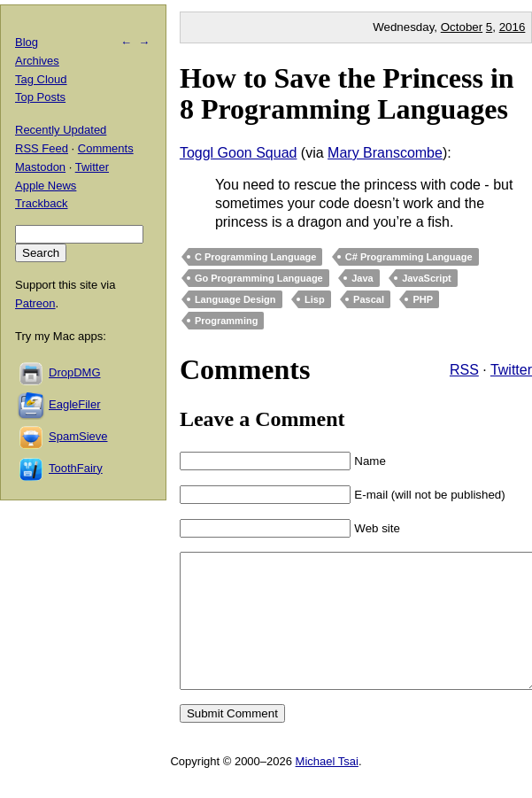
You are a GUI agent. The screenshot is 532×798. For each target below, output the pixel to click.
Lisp (315, 299)
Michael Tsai (327, 788)
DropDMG (75, 372)
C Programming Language (256, 257)
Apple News (46, 186)
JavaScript (427, 278)
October (462, 27)
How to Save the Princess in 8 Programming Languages (347, 93)
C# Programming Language (409, 257)
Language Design (235, 299)
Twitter (511, 370)
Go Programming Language (259, 278)
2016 (513, 27)
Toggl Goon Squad (239, 153)
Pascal (369, 299)
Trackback (41, 203)
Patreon (35, 303)
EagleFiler (75, 404)
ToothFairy (76, 468)
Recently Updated (61, 130)
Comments (106, 148)
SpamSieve (78, 436)
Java (362, 278)
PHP (423, 299)
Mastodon (40, 167)
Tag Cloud (41, 79)
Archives (37, 61)
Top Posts (40, 97)
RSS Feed (42, 148)
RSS (464, 370)
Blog (27, 42)
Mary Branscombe (385, 153)
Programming (227, 321)
